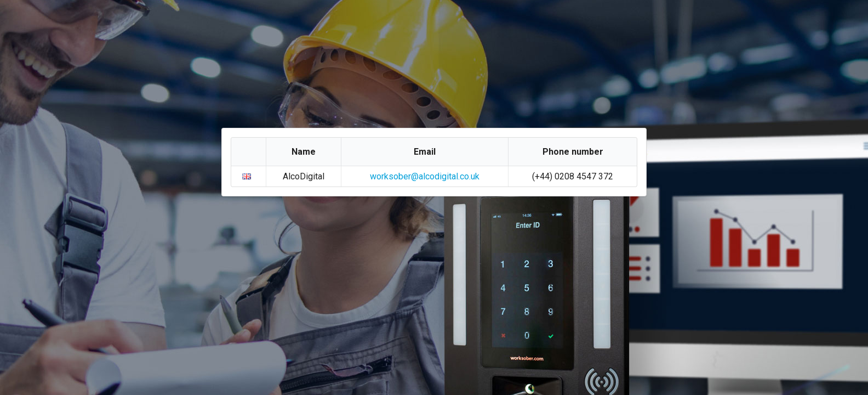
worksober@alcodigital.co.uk (425, 176)
